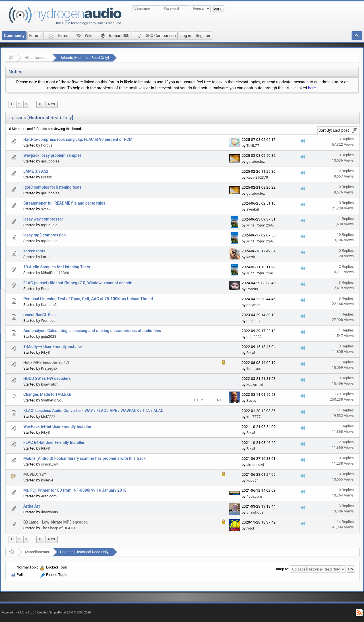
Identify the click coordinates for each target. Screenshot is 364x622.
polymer (253, 305)
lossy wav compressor (43, 219)
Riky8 (45, 352)
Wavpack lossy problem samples (52, 155)
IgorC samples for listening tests (52, 187)
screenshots (34, 251)
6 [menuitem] (218, 400)
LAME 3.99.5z (36, 171)
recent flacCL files (39, 315)
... (33, 104)
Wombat (48, 321)
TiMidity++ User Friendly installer (53, 347)
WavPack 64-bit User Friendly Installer (57, 427)
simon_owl (50, 464)
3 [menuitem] (26, 104)
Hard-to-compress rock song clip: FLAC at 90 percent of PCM (78, 139)
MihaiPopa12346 (260, 225)
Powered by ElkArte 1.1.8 (18, 612)
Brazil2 (46, 177)
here (312, 88)
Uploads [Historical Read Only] (84, 58)
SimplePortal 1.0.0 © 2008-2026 (70, 612)
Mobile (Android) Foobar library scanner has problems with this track (84, 458)
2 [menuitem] (19, 104)
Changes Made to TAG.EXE (47, 394)
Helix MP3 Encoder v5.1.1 (46, 363)
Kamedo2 (49, 305)
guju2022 (49, 336)
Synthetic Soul (53, 400)
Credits (42, 612)
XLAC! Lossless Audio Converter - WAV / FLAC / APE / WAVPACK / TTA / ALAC (93, 411)
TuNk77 (253, 146)
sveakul (47, 209)
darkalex (253, 321)
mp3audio (49, 225)
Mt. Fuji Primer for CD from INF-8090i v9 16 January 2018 (75, 490)
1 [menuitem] (12, 104)
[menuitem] (33, 104)
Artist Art (32, 506)
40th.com (49, 496)
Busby (251, 400)
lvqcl (250, 528)
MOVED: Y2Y (35, 474)
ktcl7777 (48, 416)
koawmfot (49, 384)
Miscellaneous (36, 58)
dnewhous (49, 512)
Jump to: (282, 569)
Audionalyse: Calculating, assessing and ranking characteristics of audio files (92, 331)
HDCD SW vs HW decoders (47, 378)
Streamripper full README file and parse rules (64, 203)
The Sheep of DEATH (58, 528)
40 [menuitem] (40, 104)
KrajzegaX (49, 368)
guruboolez (50, 161)
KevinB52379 (257, 177)
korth (45, 257)
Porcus (47, 145)
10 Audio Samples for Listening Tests (57, 267)
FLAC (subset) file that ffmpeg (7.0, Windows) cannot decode (78, 283)
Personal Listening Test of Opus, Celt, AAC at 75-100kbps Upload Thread (88, 299)
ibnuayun (254, 369)
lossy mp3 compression (45, 235)
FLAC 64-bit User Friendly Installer (54, 442)
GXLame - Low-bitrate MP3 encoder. (56, 522)
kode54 (47, 480)
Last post (341, 130)
